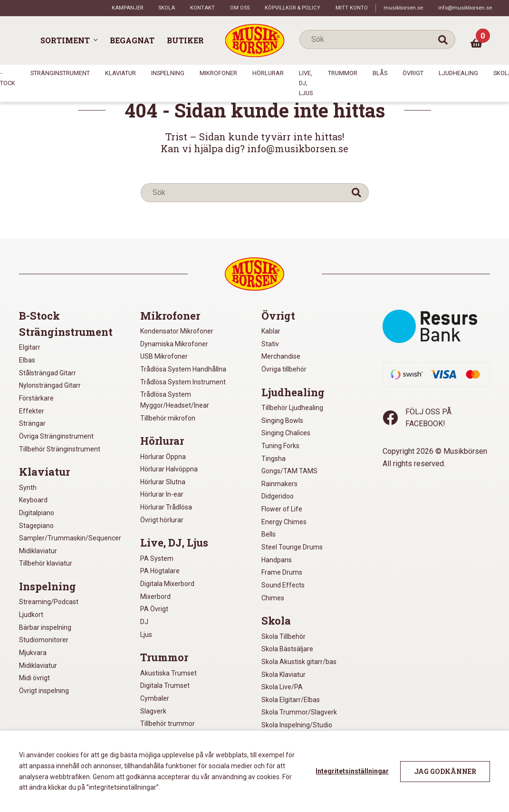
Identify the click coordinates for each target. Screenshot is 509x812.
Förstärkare (36, 398)
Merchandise (281, 356)
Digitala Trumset (165, 685)
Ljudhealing (458, 73)
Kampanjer (127, 8)
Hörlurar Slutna (163, 482)
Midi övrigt (34, 678)
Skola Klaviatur (283, 675)
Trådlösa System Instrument (183, 382)
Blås (380, 73)
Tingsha (274, 459)
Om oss (240, 8)
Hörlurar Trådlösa (166, 507)
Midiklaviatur (38, 551)
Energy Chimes (284, 522)
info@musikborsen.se (465, 8)
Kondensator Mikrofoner (177, 331)
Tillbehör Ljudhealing (292, 408)
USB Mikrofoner (164, 356)
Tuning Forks (280, 446)
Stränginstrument (60, 73)
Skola (167, 8)
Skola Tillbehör (283, 636)
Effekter (32, 411)
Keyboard (33, 500)
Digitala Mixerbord (167, 584)
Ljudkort (31, 615)
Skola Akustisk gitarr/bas (299, 662)
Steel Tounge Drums (292, 547)
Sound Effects (283, 585)
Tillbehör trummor (168, 724)
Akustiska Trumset (168, 673)
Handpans (277, 560)
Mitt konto (352, 8)
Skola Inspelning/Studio (297, 725)
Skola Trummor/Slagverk (299, 712)
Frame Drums (282, 572)
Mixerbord (155, 597)
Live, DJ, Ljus (306, 83)
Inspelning (168, 73)
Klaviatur (120, 73)
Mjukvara (33, 653)
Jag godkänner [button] (445, 771)
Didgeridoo (278, 496)
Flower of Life (282, 509)
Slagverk (153, 711)
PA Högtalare (160, 571)
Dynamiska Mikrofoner (174, 344)
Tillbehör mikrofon (168, 418)
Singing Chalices (286, 433)
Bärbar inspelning (45, 627)
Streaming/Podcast (49, 602)
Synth (28, 488)
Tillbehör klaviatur (46, 563)
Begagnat (132, 40)
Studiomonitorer (44, 640)
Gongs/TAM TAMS (289, 471)
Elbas (27, 360)
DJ (144, 622)
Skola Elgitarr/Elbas (291, 700)
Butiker (185, 40)
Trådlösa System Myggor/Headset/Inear (175, 400)
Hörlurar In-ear (162, 494)
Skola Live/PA (282, 687)
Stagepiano (36, 526)
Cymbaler (155, 698)
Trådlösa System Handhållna (183, 369)
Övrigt (413, 73)
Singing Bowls (282, 421)
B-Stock (39, 316)
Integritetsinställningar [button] (352, 771)
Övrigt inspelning (44, 691)
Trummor (343, 73)
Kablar (271, 331)
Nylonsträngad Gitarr (50, 385)
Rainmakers (279, 484)
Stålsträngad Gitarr (48, 373)
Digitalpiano (37, 513)
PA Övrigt (154, 609)
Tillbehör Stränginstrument (60, 449)
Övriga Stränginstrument (56, 436)
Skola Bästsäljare (287, 649)
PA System (157, 558)
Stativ (270, 344)
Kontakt (202, 8)
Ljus (146, 635)
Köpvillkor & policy (293, 8)
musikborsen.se (403, 8)
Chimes (273, 598)
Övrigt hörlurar (162, 520)
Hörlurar (268, 73)
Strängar (32, 423)
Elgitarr (30, 347)
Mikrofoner (218, 73)
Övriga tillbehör (284, 369)
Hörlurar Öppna (163, 457)
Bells (269, 534)
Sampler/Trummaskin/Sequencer (70, 538)
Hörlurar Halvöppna (169, 469)
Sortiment (65, 40)
